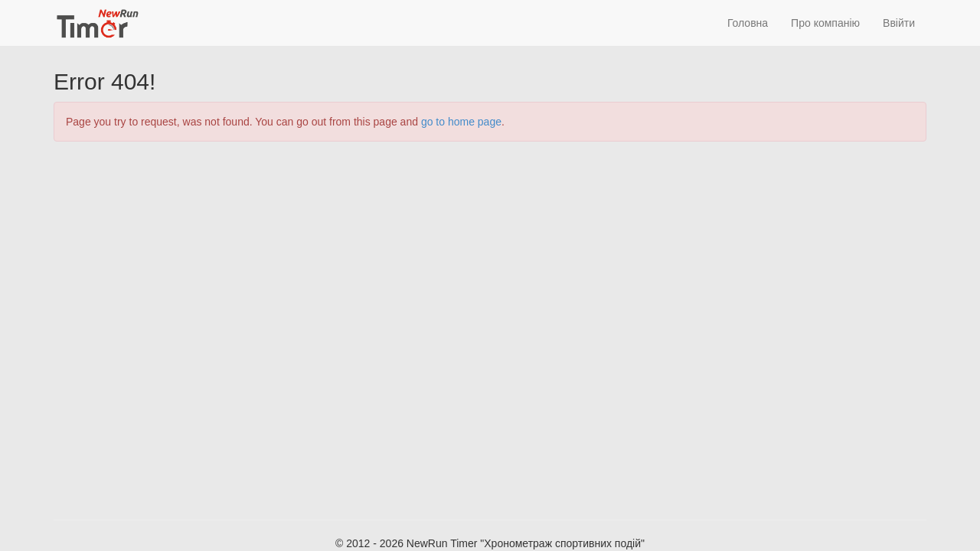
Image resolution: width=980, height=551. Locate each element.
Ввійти (899, 23)
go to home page (461, 122)
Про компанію (825, 23)
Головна (748, 23)
